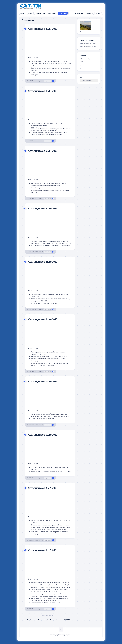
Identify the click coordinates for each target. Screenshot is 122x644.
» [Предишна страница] (33, 620)
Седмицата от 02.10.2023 (44, 435)
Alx (70, 636)
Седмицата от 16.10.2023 (44, 319)
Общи (83, 62)
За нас (30, 13)
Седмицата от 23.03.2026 (89, 46)
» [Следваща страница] (62, 620)
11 (41, 620)
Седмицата (63, 13)
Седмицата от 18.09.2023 (44, 550)
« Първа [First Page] (28, 620)
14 (51, 620)
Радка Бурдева (39, 81)
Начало (23, 13)
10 (38, 620)
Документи (52, 13)
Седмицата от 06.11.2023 (44, 151)
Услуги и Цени (40, 13)
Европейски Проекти (87, 59)
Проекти (99, 13)
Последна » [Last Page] (68, 620)
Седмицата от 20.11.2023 (44, 29)
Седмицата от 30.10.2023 (44, 208)
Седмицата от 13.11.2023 (44, 91)
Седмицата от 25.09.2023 (44, 488)
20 (57, 620)
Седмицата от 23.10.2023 (44, 262)
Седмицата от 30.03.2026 (89, 43)
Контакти (89, 13)
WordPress (60, 636)
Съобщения (85, 68)
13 (48, 620)
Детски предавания (76, 13)
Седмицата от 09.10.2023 (44, 381)
